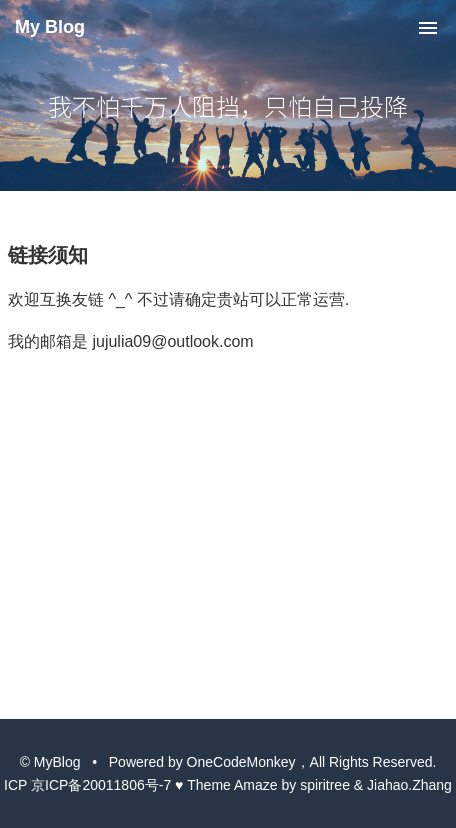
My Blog (50, 27)
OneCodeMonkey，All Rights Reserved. (312, 762)
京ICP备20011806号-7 (101, 785)
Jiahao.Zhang (409, 785)
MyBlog (57, 762)
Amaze (256, 785)
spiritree (325, 785)
